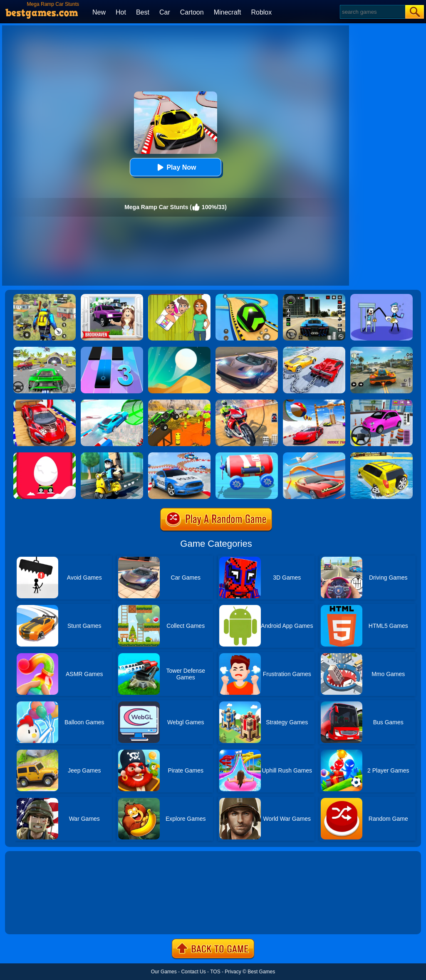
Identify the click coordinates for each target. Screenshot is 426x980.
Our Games (164, 972)
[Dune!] (179, 350)
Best (143, 12)
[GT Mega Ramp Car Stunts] (45, 402)
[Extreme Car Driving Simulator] (247, 350)
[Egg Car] (45, 455)
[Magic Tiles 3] (112, 350)
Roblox (261, 12)
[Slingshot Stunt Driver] (314, 455)
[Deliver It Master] (112, 455)
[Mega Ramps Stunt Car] (112, 402)
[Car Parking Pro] (381, 402)
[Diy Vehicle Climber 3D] (247, 455)
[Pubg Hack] (45, 297)
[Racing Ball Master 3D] (247, 297)
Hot (121, 12)
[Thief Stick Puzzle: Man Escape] (381, 297)
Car (165, 12)
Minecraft (228, 12)
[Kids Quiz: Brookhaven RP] (112, 297)
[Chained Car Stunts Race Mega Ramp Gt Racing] (314, 350)
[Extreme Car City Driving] (45, 350)
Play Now (175, 167)
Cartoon (192, 12)
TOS (215, 972)
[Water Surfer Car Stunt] (381, 455)
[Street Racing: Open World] (381, 350)
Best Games (261, 972)
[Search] (372, 12)
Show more (33, 918)
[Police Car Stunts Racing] (179, 455)
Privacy (233, 972)
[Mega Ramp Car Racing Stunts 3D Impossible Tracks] (179, 402)
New (99, 12)
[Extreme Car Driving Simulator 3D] (314, 297)
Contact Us (193, 972)
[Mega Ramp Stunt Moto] (247, 402)
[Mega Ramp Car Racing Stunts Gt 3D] (314, 402)
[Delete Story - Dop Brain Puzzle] (179, 297)
